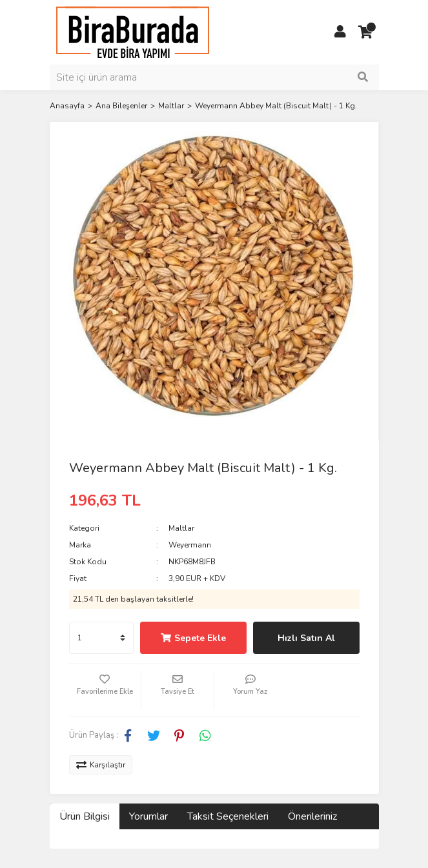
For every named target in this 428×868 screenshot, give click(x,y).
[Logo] (133, 32)
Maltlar (181, 528)
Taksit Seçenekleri (228, 816)
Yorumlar (148, 816)
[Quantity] (101, 638)
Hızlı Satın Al (306, 638)
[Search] (214, 77)
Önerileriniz (312, 816)
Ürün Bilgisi (85, 816)
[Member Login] (340, 32)
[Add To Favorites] (105, 690)
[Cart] (366, 32)
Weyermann (190, 545)
